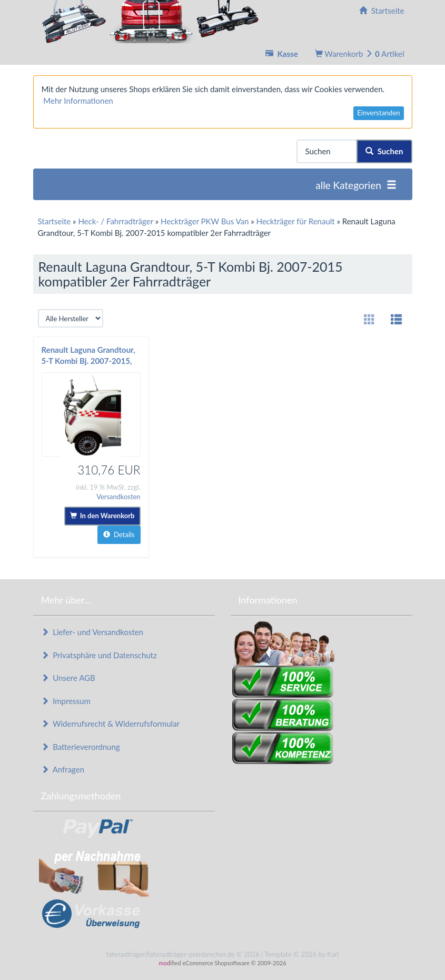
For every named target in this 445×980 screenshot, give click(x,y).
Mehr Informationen (78, 101)
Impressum (66, 701)
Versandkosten (118, 497)
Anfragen (63, 769)
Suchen (384, 151)
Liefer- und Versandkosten (92, 632)
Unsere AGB (68, 678)
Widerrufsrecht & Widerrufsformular (111, 724)
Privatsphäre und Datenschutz (99, 655)
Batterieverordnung (81, 747)
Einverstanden (378, 113)
